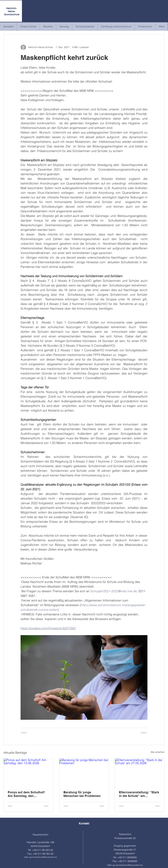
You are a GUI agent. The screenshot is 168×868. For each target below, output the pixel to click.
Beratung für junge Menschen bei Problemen (82, 794)
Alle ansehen (158, 752)
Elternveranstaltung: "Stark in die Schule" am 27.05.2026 (139, 794)
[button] (28, 27)
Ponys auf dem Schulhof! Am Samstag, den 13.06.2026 (26, 794)
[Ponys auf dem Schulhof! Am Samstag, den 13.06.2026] (28, 772)
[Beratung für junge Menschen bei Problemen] (84, 772)
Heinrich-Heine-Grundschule (12, 11)
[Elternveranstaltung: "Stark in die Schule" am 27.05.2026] (140, 772)
